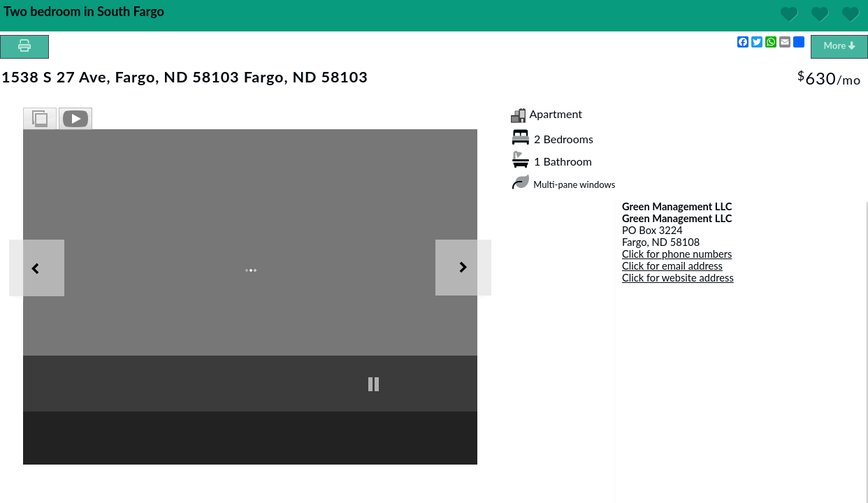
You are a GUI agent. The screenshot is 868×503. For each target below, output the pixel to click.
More (839, 45)
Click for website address (678, 278)
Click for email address (672, 266)
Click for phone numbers (677, 254)
